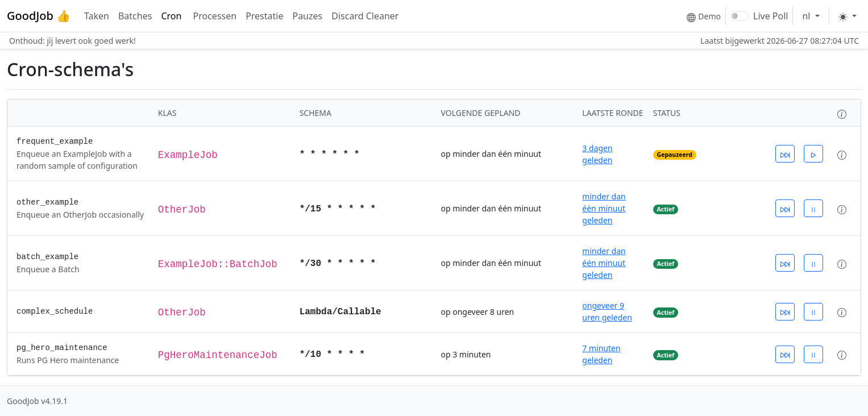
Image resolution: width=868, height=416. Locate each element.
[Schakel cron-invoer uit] (813, 208)
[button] (842, 113)
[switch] (740, 16)
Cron (172, 16)
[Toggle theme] (848, 16)
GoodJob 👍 (39, 16)
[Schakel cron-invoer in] (813, 154)
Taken (97, 16)
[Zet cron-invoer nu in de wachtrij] (785, 154)
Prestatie (264, 16)
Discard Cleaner (365, 16)
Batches (135, 16)
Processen (215, 16)
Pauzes (307, 16)
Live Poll (771, 16)
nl (807, 16)
